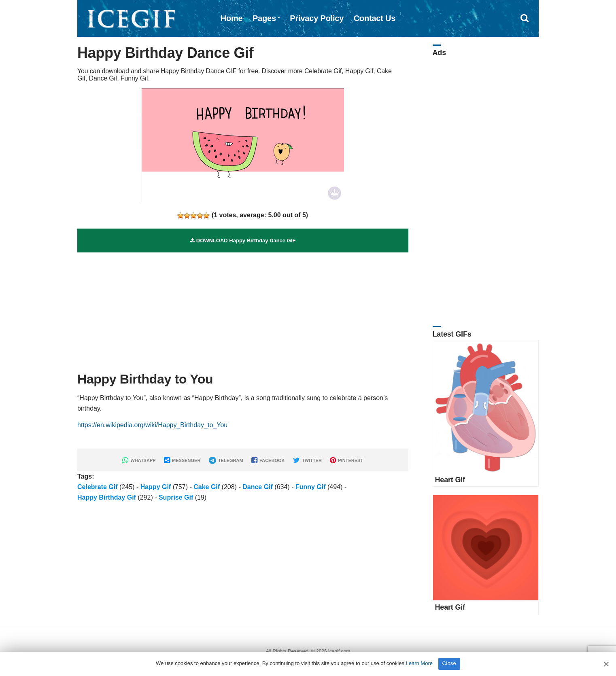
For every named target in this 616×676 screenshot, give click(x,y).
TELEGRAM (226, 460)
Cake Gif (207, 487)
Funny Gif (311, 487)
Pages (264, 18)
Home (232, 18)
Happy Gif (156, 487)
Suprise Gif (176, 497)
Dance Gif (258, 487)
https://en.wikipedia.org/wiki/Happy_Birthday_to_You (152, 425)
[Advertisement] (243, 309)
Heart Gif (450, 480)
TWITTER (307, 460)
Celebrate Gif (98, 487)
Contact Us (375, 18)
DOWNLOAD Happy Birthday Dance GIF (243, 241)
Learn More (419, 663)
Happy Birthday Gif (107, 497)
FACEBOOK (268, 460)
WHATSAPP (139, 460)
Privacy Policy (317, 18)
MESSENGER (182, 460)
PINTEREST (346, 460)
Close (449, 663)
